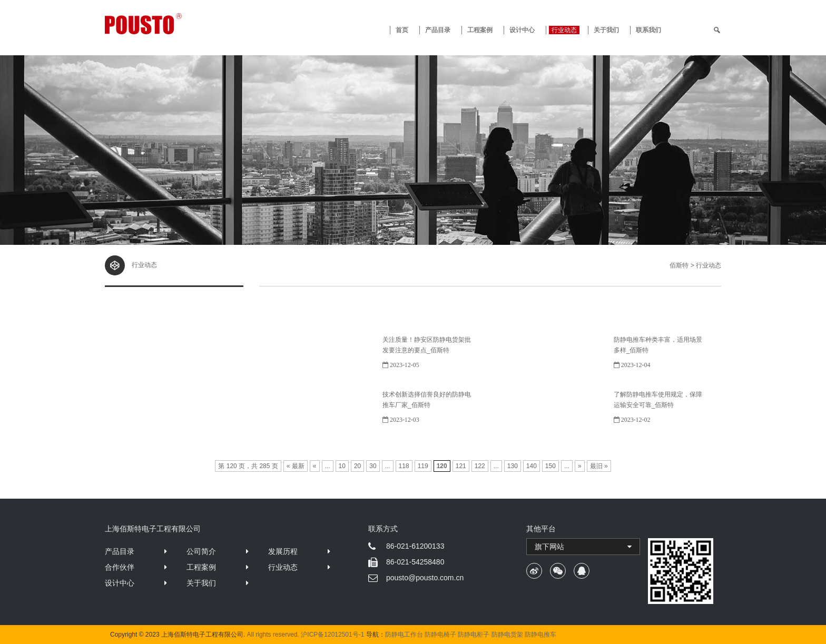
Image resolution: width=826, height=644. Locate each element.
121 (461, 466)
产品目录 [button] (438, 30)
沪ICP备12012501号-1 (332, 635)
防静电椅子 (440, 635)
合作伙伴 (120, 567)
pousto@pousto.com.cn (425, 578)
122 (480, 466)
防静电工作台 (404, 635)
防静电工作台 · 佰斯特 (182, 24)
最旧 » (599, 466)
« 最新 (296, 466)
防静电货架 (507, 635)
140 (532, 466)
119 (423, 466)
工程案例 (480, 30)
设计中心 (522, 30)
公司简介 (201, 551)
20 (357, 466)
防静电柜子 (474, 635)
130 (513, 466)
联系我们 (648, 30)
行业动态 (564, 30)
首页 (402, 30)
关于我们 (606, 30)
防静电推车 (540, 635)
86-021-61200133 (415, 546)
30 (373, 466)
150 (550, 466)
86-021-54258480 (415, 562)
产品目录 (120, 551)
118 (404, 466)
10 (342, 466)
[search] (717, 30)
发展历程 (283, 551)
